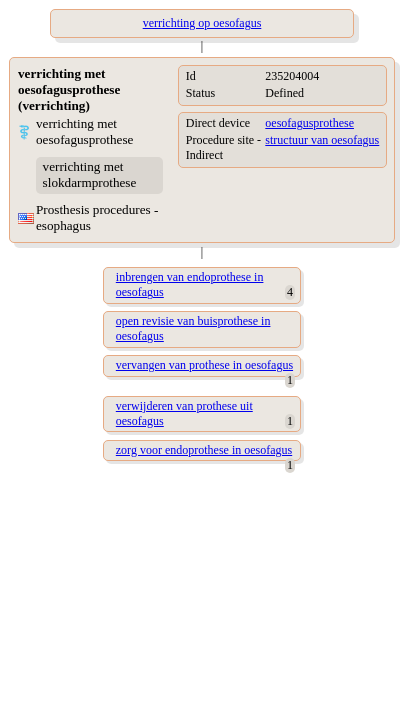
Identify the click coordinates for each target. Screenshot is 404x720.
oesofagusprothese (309, 123)
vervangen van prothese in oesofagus (204, 365)
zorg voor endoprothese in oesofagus (204, 450)
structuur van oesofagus (322, 140)
